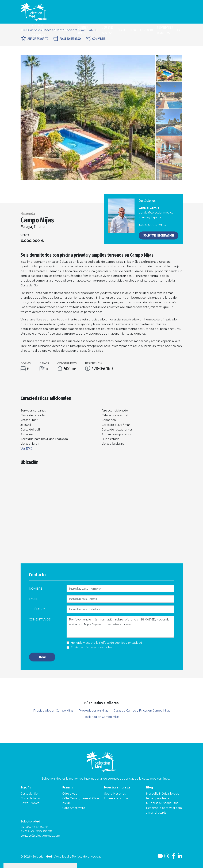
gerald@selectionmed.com (158, 213)
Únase (122, 30)
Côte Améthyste (74, 808)
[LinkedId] (180, 857)
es (179, 30)
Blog (95, 30)
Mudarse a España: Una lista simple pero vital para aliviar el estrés (164, 808)
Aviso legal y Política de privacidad (78, 857)
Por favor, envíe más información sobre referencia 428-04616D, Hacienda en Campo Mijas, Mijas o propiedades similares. (120, 627)
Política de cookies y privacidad (121, 643)
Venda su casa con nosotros (38, 30)
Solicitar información (159, 235)
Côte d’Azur (71, 794)
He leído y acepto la (106, 643)
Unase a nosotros (116, 798)
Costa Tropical (30, 803)
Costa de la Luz (31, 798)
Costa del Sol (30, 794)
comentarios (40, 620)
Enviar (42, 657)
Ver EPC (26, 449)
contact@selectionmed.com (40, 836)
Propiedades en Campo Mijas (53, 711)
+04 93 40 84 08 (37, 827)
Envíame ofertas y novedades (91, 647)
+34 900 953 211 (41, 831)
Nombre (36, 589)
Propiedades (62, 30)
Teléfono (37, 609)
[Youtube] (160, 857)
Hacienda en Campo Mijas (101, 717)
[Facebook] (173, 857)
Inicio (24, 30)
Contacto (146, 30)
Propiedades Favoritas (165, 30)
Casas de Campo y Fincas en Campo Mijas (142, 711)
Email (33, 599)
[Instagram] (167, 857)
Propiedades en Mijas (93, 711)
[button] (31, 118)
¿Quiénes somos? (82, 30)
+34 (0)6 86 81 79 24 (152, 225)
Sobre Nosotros (115, 794)
